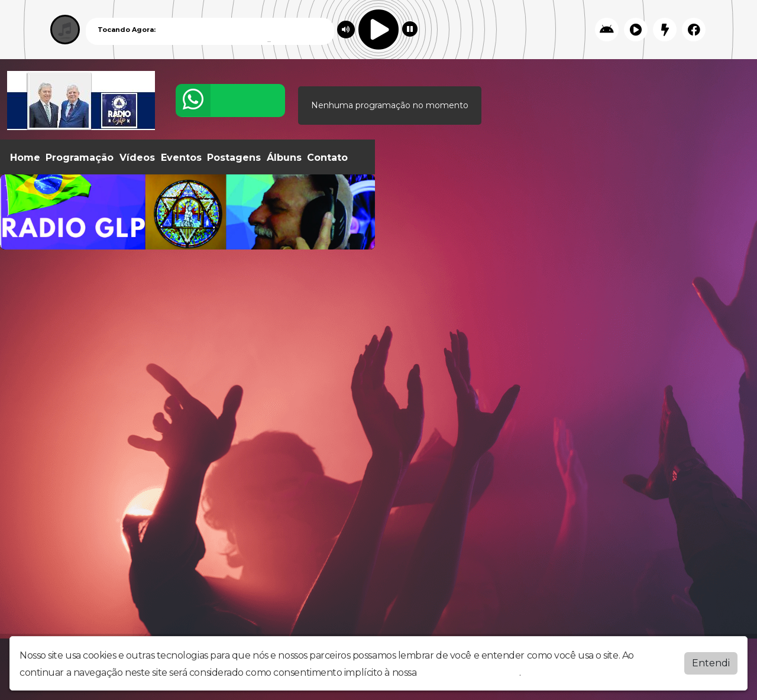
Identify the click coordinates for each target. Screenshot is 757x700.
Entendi (711, 663)
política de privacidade (469, 673)
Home (25, 158)
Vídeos (137, 158)
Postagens (234, 158)
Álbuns (284, 158)
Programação (80, 158)
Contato (327, 158)
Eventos (181, 158)
